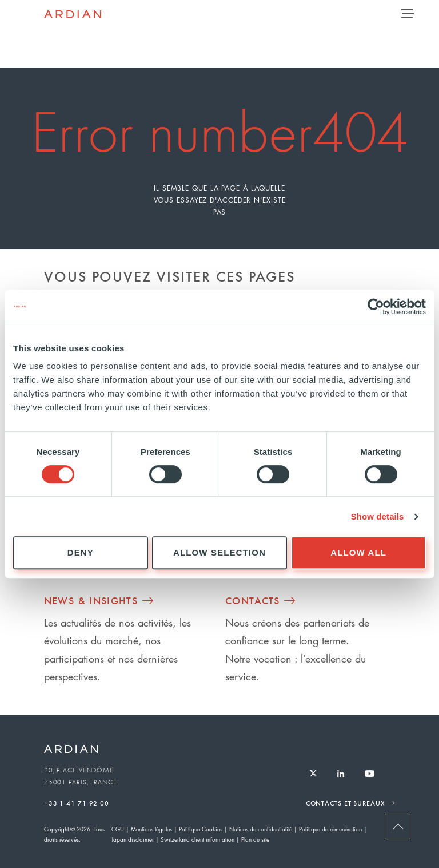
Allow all (358, 552)
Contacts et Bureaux (346, 803)
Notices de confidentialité (261, 829)
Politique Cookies (201, 829)
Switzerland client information (197, 839)
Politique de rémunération (330, 829)
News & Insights (91, 600)
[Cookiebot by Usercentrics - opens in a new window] (376, 307)
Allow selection (219, 552)
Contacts (253, 600)
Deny (81, 552)
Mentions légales (151, 829)
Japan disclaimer (133, 839)
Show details (378, 516)
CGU (118, 829)
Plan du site (255, 839)
